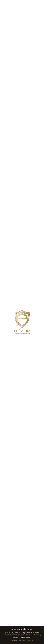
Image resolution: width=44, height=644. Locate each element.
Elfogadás (14, 640)
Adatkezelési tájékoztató (26, 640)
